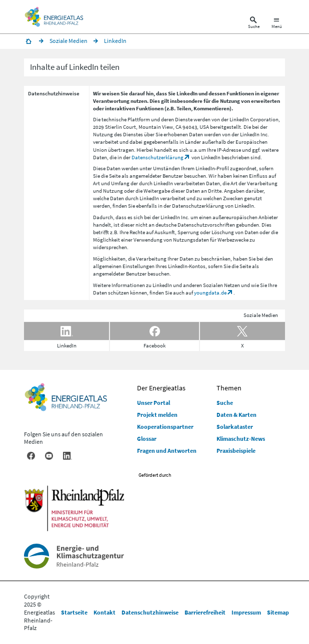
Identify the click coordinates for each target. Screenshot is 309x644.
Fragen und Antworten (167, 451)
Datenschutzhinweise (150, 612)
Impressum (246, 612)
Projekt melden (157, 415)
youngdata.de (210, 293)
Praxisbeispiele (236, 451)
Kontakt (104, 612)
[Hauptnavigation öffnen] (277, 24)
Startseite (74, 612)
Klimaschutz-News (241, 439)
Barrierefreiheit (205, 612)
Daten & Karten (236, 415)
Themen (229, 388)
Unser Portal (153, 403)
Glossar (147, 439)
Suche (225, 403)
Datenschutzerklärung (157, 157)
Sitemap (278, 612)
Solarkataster (235, 427)
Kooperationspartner (165, 427)
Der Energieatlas (161, 388)
